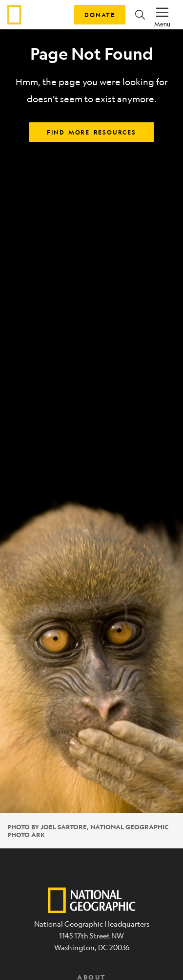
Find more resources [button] (91, 132)
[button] (140, 15)
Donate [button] (100, 15)
